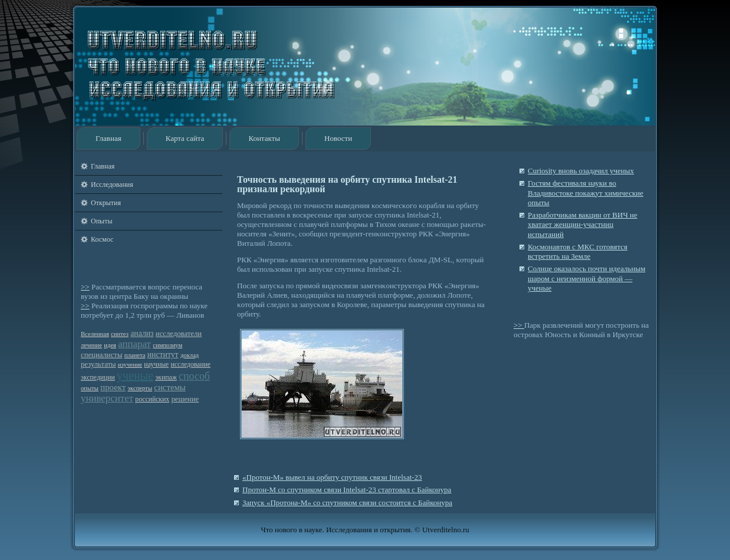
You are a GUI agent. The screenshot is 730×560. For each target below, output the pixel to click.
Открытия (106, 203)
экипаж (166, 378)
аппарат (134, 344)
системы (170, 387)
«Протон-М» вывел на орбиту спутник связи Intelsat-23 (332, 477)
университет (107, 398)
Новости (338, 138)
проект (113, 387)
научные (156, 365)
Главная (108, 138)
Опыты (101, 221)
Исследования (112, 185)
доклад (190, 355)
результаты (98, 364)
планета (135, 355)
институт (163, 355)
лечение (91, 345)
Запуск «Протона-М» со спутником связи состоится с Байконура (347, 503)
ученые (135, 375)
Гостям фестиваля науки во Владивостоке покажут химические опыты (586, 193)
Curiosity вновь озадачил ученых (581, 171)
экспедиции (98, 378)
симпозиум (167, 345)
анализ (142, 333)
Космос (102, 239)
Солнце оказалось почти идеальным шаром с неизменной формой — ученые (586, 278)
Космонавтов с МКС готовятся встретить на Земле (578, 251)
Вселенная (95, 334)
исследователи (179, 334)
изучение (130, 365)
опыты (90, 388)
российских (152, 399)
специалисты (101, 355)
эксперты (140, 388)
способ (194, 376)
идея (110, 345)
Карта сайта (185, 138)
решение (185, 399)
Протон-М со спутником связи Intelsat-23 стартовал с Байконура (347, 490)
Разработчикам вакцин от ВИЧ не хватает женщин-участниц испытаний (583, 225)
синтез (120, 334)
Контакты (264, 138)
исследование (190, 365)
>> (85, 287)
